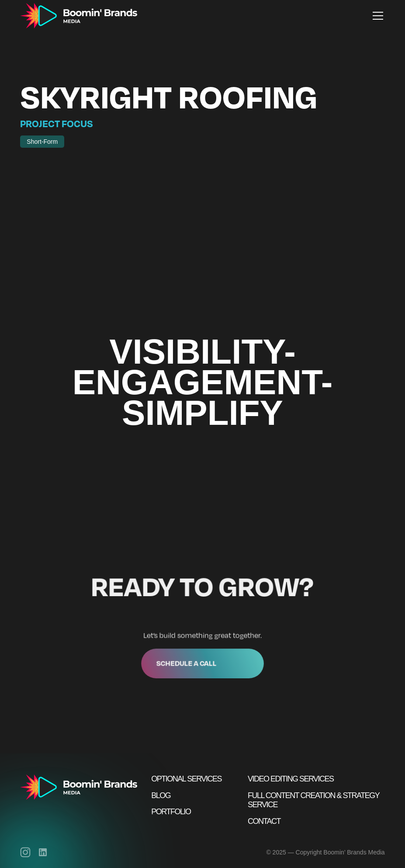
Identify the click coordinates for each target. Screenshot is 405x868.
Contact (264, 821)
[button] (376, 16)
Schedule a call (187, 662)
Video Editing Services (291, 779)
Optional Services (186, 779)
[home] (79, 16)
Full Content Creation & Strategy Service (313, 800)
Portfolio (171, 812)
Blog (161, 795)
